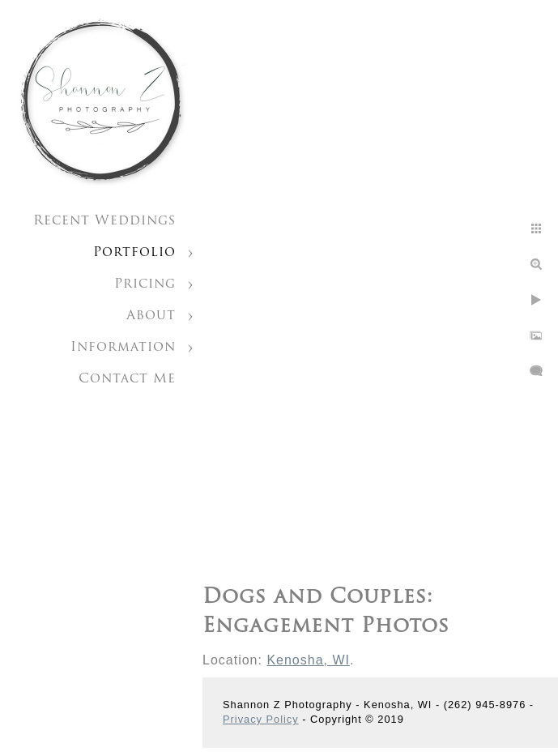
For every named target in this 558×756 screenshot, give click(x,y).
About (151, 316)
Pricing (145, 284)
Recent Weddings (104, 221)
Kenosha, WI (308, 660)
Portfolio (134, 253)
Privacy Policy (261, 719)
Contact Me (127, 379)
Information (123, 348)
